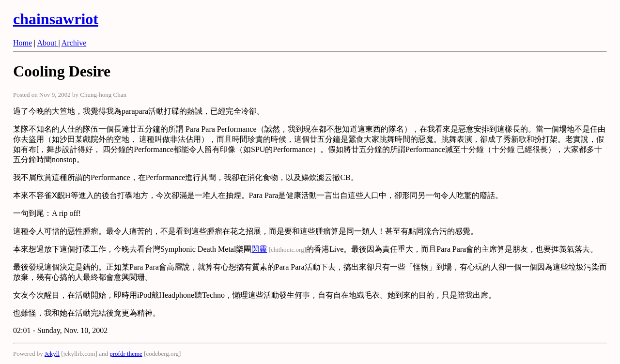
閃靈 (259, 249)
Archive (74, 43)
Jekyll (52, 354)
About (47, 43)
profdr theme (126, 354)
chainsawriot (56, 19)
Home (23, 43)
